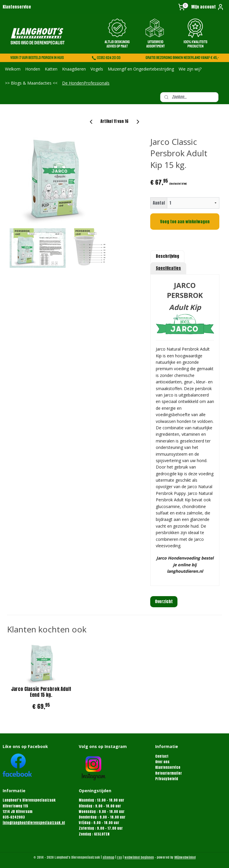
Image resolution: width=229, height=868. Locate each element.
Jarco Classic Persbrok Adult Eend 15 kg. (41, 692)
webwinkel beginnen (139, 857)
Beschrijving (168, 256)
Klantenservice (17, 7)
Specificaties (168, 268)
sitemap (108, 857)
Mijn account (208, 7)
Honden (33, 69)
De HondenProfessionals (86, 83)
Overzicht (164, 602)
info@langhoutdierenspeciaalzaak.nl (34, 823)
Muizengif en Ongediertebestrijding (141, 69)
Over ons (162, 762)
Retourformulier (169, 773)
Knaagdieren (74, 69)
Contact (162, 756)
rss (119, 857)
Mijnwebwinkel (185, 857)
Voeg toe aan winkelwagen (185, 222)
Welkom (13, 69)
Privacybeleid (167, 779)
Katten (51, 69)
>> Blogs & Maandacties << (31, 83)
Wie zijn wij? (190, 69)
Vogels (97, 69)
